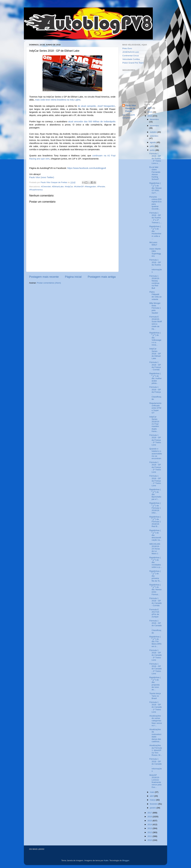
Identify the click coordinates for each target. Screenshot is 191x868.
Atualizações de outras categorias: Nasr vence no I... (156, 721)
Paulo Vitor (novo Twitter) (42, 177)
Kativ (106, 860)
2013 (150, 828)
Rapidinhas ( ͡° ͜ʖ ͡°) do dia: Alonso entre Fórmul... (155, 590)
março (153, 800)
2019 (150, 112)
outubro (154, 132)
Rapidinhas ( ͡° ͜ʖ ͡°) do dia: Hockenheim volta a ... (155, 232)
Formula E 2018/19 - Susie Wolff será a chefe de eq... (156, 323)
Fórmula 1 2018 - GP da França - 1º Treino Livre (155, 481)
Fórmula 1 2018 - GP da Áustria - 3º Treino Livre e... (155, 158)
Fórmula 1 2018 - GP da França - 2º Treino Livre (155, 467)
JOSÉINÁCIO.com (131, 52)
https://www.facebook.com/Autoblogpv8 (87, 168)
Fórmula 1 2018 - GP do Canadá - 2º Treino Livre (155, 669)
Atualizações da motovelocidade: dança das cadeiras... (155, 735)
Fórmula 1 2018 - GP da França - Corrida (155, 366)
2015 (150, 821)
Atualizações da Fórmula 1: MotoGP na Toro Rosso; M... (156, 750)
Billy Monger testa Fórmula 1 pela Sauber (155, 308)
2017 (150, 813)
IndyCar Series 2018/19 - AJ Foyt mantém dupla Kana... (155, 424)
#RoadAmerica (36, 190)
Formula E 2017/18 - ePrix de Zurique (155, 613)
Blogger (126, 860)
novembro (154, 126)
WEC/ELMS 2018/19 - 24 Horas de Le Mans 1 (155, 549)
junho (153, 150)
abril (152, 796)
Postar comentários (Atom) (49, 283)
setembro (154, 136)
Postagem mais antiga (102, 277)
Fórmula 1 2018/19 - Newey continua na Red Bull (155, 282)
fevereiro (154, 804)
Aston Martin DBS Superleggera (155, 252)
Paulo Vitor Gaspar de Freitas (131, 108)
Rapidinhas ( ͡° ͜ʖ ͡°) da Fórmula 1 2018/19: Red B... (155, 522)
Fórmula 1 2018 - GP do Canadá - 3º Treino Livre (155, 655)
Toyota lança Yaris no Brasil (155, 696)
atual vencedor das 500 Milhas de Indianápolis (92, 122)
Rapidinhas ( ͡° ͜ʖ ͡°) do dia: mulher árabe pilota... (155, 378)
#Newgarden (90, 187)
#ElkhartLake (58, 187)
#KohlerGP (79, 187)
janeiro (153, 808)
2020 (150, 108)
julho (152, 146)
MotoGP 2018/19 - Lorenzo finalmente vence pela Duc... (155, 781)
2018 (150, 116)
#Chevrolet (46, 187)
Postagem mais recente (44, 277)
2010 (150, 840)
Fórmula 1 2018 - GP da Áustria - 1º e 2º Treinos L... (155, 218)
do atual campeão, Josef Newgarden (96, 106)
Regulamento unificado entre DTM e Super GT (155, 408)
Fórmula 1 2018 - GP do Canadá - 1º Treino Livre (155, 707)
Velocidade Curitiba (131, 59)
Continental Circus (131, 56)
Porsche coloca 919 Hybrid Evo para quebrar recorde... (155, 203)
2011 (150, 836)
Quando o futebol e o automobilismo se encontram (156, 454)
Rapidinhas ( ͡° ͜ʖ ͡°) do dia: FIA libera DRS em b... (155, 642)
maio (152, 792)
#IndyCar (69, 187)
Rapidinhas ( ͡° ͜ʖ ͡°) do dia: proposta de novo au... (155, 683)
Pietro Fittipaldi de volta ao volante (155, 296)
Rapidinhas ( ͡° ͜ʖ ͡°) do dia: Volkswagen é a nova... (155, 339)
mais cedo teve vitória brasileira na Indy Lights (58, 100)
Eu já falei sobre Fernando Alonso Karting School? (155, 173)
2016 (150, 817)
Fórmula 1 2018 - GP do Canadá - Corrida (155, 602)
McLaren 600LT (153, 244)
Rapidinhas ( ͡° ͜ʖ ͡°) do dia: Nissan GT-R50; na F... (155, 188)
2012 (150, 832)
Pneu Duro (127, 48)
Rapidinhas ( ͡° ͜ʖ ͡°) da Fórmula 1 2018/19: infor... (155, 508)
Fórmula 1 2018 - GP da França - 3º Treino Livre (155, 440)
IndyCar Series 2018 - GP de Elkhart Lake (155, 354)
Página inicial (73, 277)
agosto (153, 142)
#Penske (101, 187)
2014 (150, 824)
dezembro (154, 119)
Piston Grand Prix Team (133, 63)
